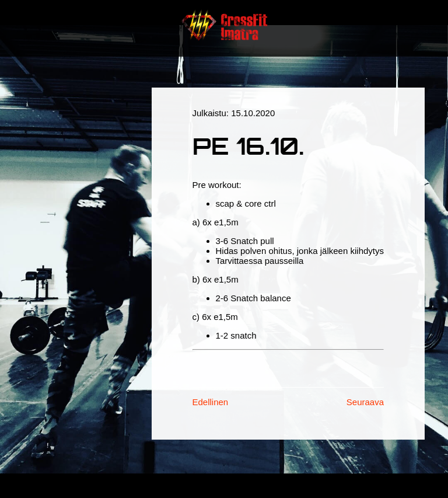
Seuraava (365, 402)
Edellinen (211, 402)
